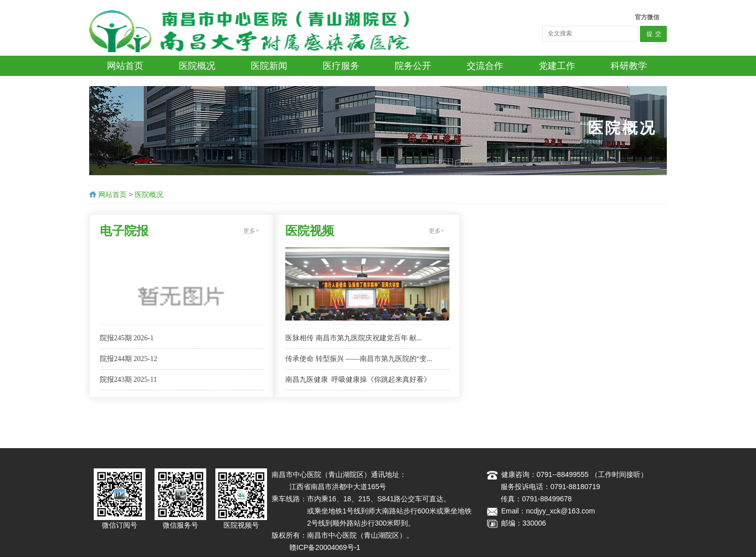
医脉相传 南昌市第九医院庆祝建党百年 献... (354, 338)
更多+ (251, 231)
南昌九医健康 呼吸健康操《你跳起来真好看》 (358, 380)
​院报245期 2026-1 (127, 338)
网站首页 (112, 194)
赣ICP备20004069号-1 (325, 547)
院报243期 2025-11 (128, 380)
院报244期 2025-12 (128, 359)
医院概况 (149, 194)
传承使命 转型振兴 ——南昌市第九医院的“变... (359, 359)
